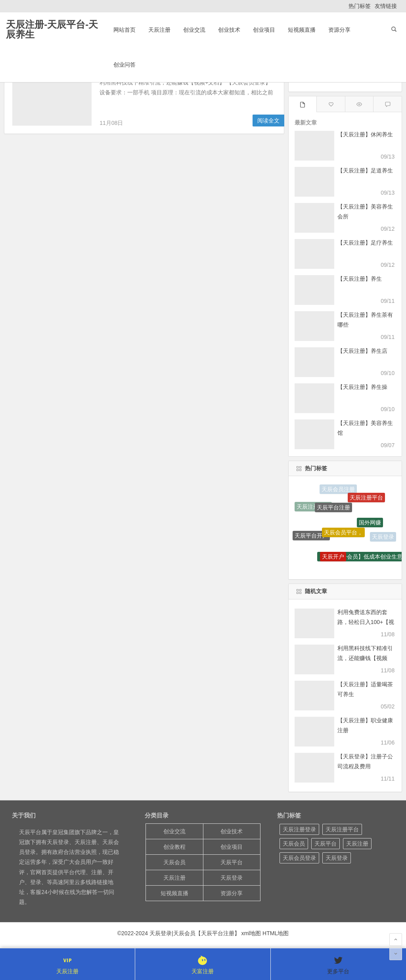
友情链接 (386, 6)
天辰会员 (174, 862)
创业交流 (194, 30)
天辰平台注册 (333, 509)
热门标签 (360, 6)
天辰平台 (232, 862)
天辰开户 (333, 558)
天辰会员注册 (338, 490)
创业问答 (124, 65)
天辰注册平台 (366, 498)
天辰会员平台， (343, 534)
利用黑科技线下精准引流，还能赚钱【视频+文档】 (365, 658)
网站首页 (124, 30)
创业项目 (264, 30)
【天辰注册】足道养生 (365, 170)
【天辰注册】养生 (360, 279)
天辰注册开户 (313, 507)
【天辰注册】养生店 (362, 351)
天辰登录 (383, 537)
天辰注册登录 (299, 829)
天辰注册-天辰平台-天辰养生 (52, 29)
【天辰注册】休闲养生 (365, 134)
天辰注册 (159, 30)
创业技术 (229, 30)
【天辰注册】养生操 (362, 387)
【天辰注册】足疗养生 (365, 243)
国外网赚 (370, 524)
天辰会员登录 (299, 858)
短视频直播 (302, 30)
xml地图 (251, 933)
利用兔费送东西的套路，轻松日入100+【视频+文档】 (366, 622)
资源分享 (339, 30)
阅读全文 (268, 121)
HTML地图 (276, 933)
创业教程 (174, 847)
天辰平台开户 (311, 537)
